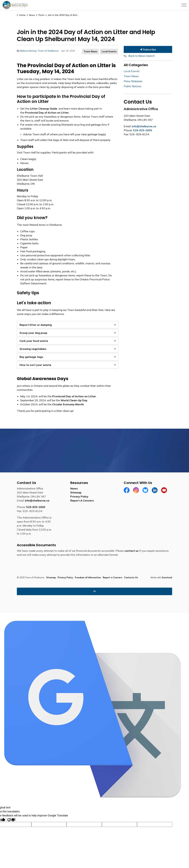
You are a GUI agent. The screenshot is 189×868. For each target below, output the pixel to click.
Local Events (109, 51)
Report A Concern (82, 500)
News (74, 488)
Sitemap (76, 492)
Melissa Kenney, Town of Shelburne (39, 51)
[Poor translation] (11, 820)
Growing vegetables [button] (33, 349)
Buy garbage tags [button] (31, 357)
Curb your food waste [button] (34, 341)
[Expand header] (184, 5)
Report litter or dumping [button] (36, 325)
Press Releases (133, 81)
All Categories (136, 65)
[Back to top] (94, 591)
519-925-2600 (143, 130)
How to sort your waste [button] (35, 365)
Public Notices (132, 86)
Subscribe (148, 49)
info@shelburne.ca (144, 126)
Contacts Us (131, 577)
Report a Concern (112, 577)
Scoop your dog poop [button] (33, 333)
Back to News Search (142, 56)
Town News (90, 51)
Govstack (167, 577)
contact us (132, 551)
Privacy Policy (79, 496)
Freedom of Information (88, 577)
